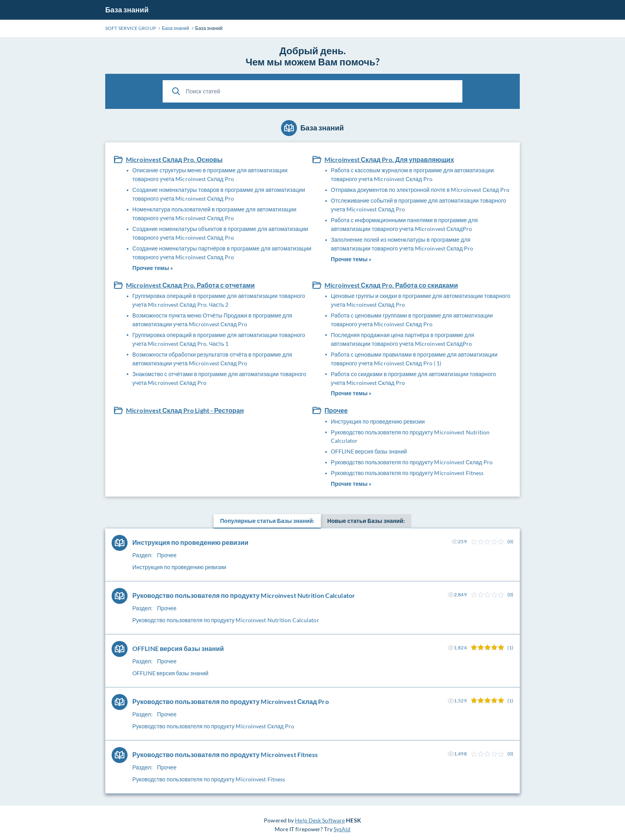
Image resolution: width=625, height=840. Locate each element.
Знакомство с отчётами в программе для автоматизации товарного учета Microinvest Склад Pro (219, 378)
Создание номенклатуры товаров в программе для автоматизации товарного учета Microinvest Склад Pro (219, 194)
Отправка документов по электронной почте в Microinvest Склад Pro (420, 190)
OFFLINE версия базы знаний (369, 451)
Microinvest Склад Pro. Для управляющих (389, 159)
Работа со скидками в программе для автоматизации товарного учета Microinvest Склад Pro (413, 378)
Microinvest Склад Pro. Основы (174, 159)
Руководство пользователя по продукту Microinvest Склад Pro (412, 462)
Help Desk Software (320, 820)
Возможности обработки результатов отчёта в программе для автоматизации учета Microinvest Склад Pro (212, 359)
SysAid (342, 829)
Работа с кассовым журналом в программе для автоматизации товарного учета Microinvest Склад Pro (412, 175)
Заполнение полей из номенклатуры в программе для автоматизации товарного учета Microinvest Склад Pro (402, 244)
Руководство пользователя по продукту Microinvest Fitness (407, 473)
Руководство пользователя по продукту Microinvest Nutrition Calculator (410, 437)
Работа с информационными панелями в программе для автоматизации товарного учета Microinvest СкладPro (404, 224)
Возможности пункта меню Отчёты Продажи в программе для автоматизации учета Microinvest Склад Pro (212, 320)
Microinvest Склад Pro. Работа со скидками (391, 285)
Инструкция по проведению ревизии (378, 421)
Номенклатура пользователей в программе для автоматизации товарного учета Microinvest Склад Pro (214, 214)
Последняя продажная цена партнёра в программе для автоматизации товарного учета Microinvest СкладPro (402, 339)
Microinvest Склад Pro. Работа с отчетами (190, 285)
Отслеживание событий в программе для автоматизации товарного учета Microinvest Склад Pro (419, 205)
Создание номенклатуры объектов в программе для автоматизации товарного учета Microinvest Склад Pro (220, 233)
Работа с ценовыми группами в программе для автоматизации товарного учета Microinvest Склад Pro (412, 320)
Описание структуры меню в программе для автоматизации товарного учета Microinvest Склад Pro (210, 175)
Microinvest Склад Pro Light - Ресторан (185, 410)
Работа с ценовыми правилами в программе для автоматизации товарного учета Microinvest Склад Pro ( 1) (414, 359)
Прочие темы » (153, 268)
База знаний (127, 10)
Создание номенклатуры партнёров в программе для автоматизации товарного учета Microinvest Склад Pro (222, 253)
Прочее (336, 410)
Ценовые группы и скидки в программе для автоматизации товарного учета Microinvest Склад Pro (421, 300)
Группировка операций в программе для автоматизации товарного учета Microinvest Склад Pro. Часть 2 (219, 300)
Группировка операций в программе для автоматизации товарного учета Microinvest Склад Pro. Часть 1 (219, 339)
